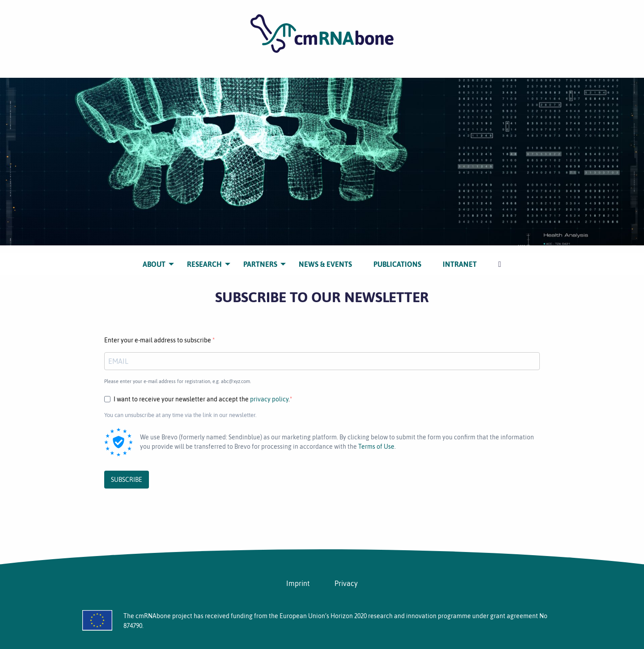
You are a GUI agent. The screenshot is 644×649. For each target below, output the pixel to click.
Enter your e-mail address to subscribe (158, 340)
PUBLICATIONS (397, 257)
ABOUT (154, 257)
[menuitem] (154, 257)
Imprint (298, 583)
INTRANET (460, 257)
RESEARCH (204, 257)
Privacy (346, 583)
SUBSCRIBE (127, 480)
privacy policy (269, 399)
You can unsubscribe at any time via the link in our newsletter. (180, 415)
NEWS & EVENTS (325, 257)
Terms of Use (376, 447)
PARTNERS (260, 257)
